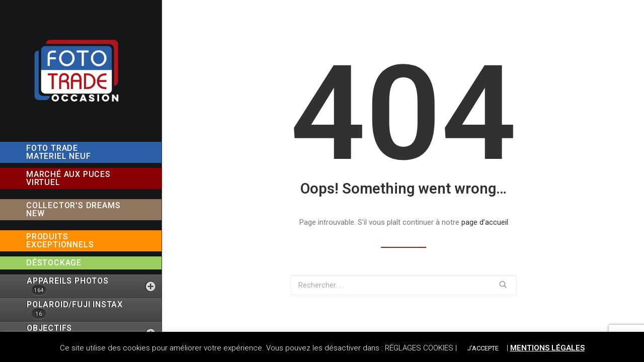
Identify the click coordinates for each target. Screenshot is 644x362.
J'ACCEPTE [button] (483, 348)
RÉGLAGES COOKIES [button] (419, 348)
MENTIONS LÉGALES (547, 348)
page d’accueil (485, 222)
